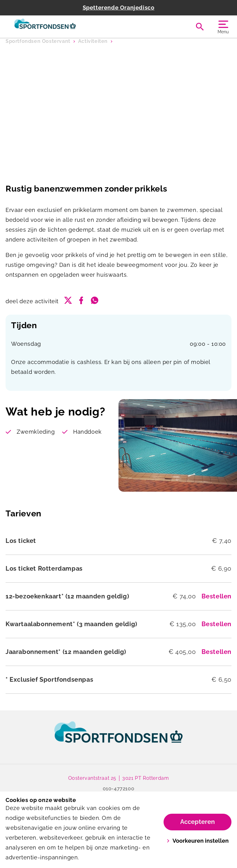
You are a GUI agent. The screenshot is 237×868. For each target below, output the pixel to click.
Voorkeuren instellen (198, 841)
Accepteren (197, 822)
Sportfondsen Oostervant (38, 41)
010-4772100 (119, 789)
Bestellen (216, 596)
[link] (118, 738)
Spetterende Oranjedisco (119, 8)
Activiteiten (93, 41)
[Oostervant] (62, 27)
